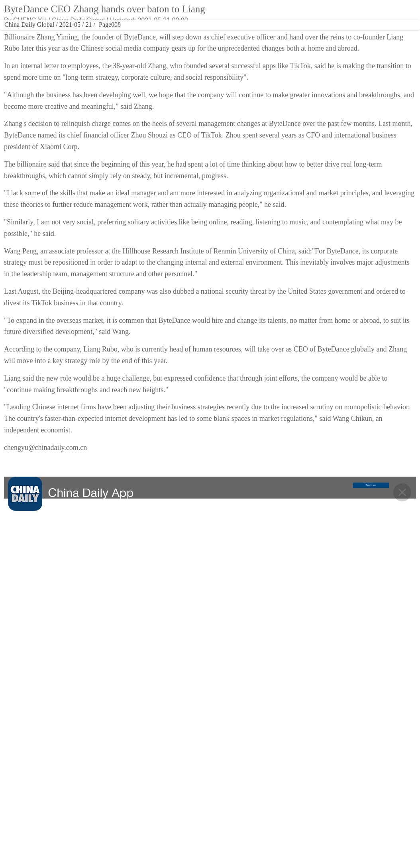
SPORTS (227, 34)
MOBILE (372, 34)
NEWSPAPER (326, 34)
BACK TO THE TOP (210, 716)
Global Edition (261, 13)
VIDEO (199, 34)
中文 (300, 13)
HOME (24, 34)
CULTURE (139, 34)
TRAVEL (169, 34)
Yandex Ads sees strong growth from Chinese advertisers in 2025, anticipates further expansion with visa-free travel (346, 126)
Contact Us (260, 810)
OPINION (256, 34)
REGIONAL (290, 34)
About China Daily (268, 778)
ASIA (286, 13)
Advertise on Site (267, 794)
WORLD (76, 34)
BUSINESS (103, 34)
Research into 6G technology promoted (346, 102)
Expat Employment (269, 842)
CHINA (49, 34)
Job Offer (257, 826)
